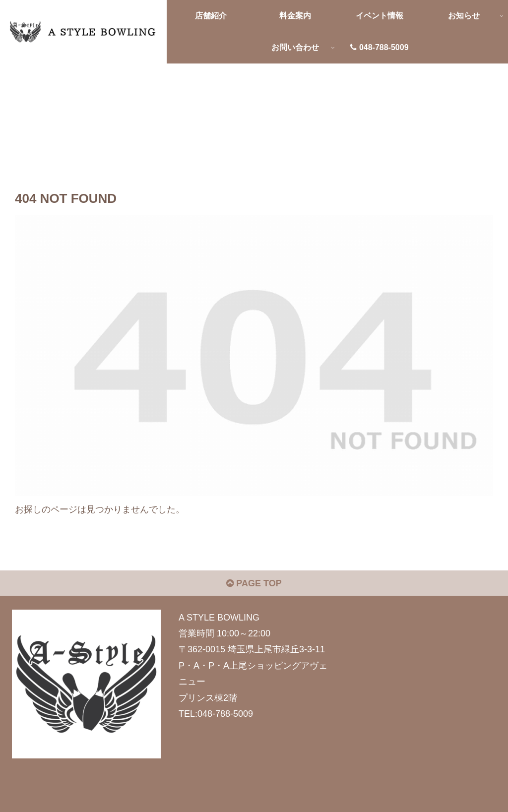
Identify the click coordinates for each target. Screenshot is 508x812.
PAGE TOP (254, 583)
